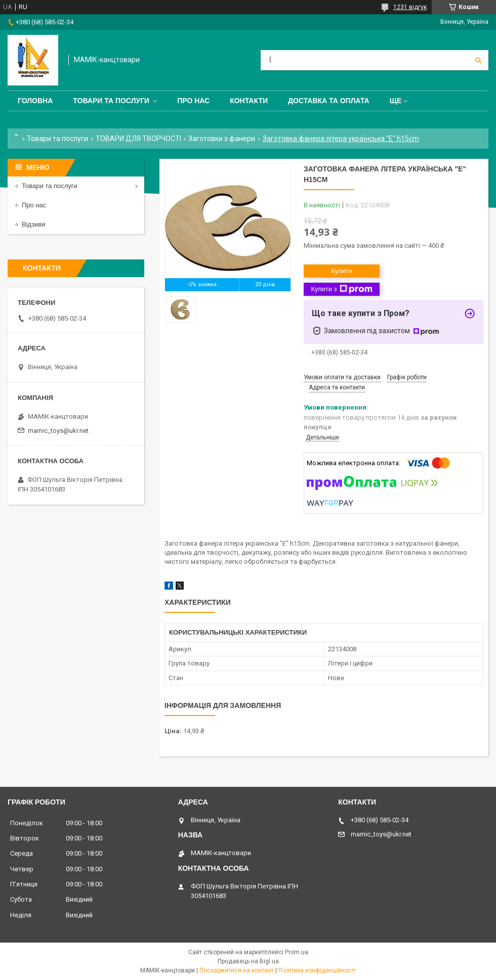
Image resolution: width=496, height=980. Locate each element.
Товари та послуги (111, 101)
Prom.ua (297, 952)
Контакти (249, 101)
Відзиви (34, 224)
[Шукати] (478, 60)
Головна (35, 101)
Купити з (341, 289)
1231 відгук (410, 7)
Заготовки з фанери (222, 139)
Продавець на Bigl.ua (248, 961)
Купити (342, 271)
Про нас (193, 101)
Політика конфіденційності (317, 970)
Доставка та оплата (329, 101)
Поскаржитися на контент (237, 970)
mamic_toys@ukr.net (58, 431)
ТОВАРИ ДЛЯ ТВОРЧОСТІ (138, 139)
